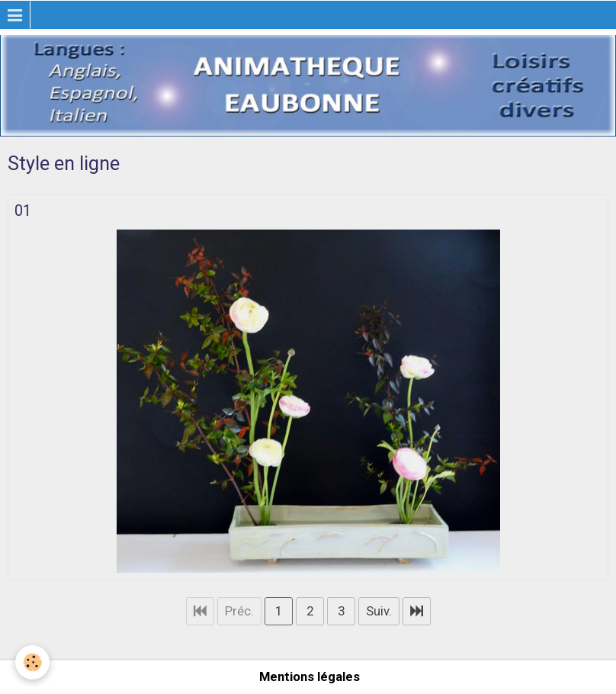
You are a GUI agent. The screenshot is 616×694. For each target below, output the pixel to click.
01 (23, 210)
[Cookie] (32, 662)
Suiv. (379, 611)
